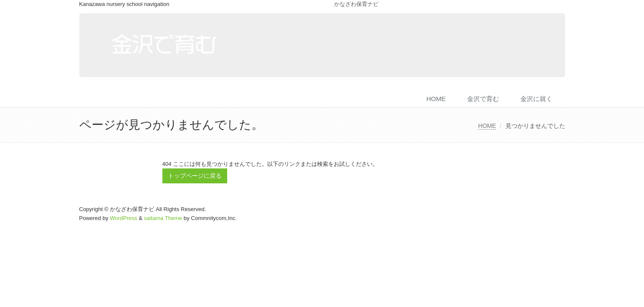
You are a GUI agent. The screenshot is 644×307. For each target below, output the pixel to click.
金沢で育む (483, 99)
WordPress (124, 218)
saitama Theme (163, 218)
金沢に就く (536, 99)
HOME (436, 99)
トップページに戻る (195, 176)
